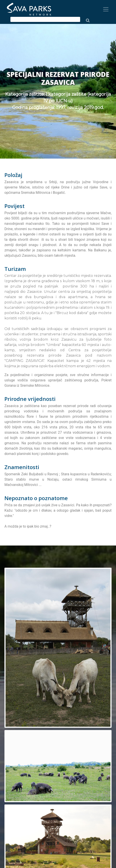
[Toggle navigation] (106, 9)
